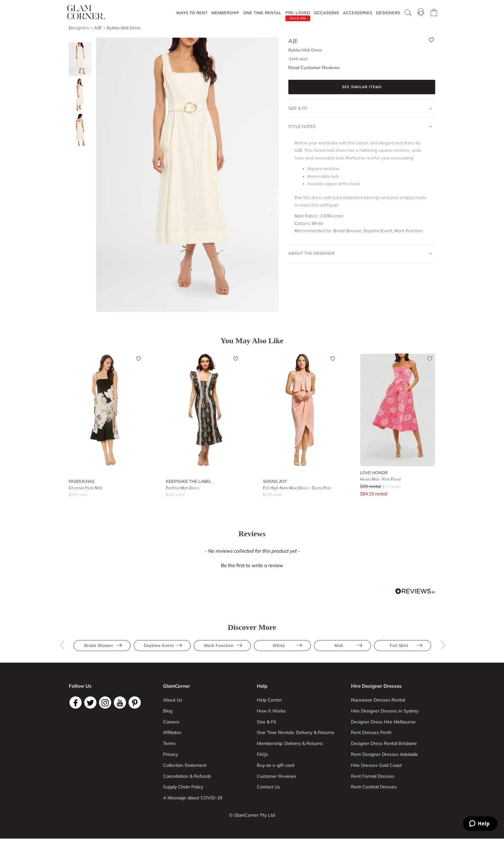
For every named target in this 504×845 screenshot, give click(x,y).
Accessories (358, 13)
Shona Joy (275, 481)
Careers (171, 722)
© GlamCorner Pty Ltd (252, 815)
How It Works (271, 711)
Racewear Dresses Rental (378, 700)
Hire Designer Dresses (376, 686)
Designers (388, 13)
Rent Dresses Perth (371, 732)
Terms (169, 743)
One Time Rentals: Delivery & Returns (296, 732)
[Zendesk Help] (480, 824)
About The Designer (360, 253)
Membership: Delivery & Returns (290, 743)
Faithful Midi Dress (183, 488)
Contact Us (268, 787)
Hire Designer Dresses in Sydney (385, 711)
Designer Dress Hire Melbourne (383, 722)
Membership (225, 13)
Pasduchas (82, 481)
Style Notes (360, 127)
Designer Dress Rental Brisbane (384, 743)
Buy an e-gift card (275, 765)
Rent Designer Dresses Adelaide (384, 754)
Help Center (269, 700)
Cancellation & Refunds (187, 776)
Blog (168, 711)
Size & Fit (360, 108)
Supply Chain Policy (183, 787)
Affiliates (172, 732)
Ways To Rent (192, 13)
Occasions (327, 13)
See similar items (362, 87)
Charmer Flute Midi (85, 488)
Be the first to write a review (252, 565)
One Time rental (262, 13)
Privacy (170, 754)
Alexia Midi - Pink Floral (380, 479)
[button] (252, 565)
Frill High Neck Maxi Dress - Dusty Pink (297, 488)
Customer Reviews (276, 776)
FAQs (262, 754)
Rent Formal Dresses (373, 776)
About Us (173, 700)
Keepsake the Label (189, 481)
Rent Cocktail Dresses (374, 787)
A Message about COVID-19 (193, 798)
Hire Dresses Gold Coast (376, 765)
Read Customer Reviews (314, 68)
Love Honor (374, 473)
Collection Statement (185, 765)
